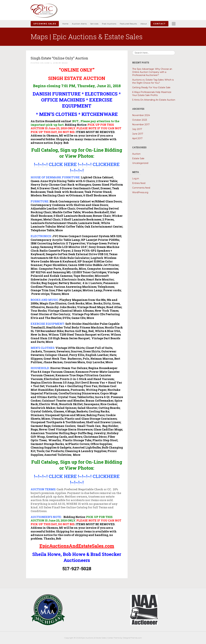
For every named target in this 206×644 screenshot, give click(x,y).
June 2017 (138, 134)
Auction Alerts (79, 24)
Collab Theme (113, 638)
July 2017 (137, 129)
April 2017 (137, 138)
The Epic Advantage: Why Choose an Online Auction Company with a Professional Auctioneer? (152, 72)
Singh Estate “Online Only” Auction (66, 58)
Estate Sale (138, 158)
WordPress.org (140, 192)
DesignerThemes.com (132, 638)
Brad (65, 63)
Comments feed (141, 188)
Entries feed (139, 183)
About (144, 24)
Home (65, 24)
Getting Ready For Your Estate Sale (151, 87)
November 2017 (141, 125)
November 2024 (141, 115)
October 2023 (140, 120)
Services (94, 24)
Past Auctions (109, 24)
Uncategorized (140, 163)
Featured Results (128, 24)
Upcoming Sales (45, 24)
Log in (136, 179)
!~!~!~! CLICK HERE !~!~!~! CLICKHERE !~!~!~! (77, 167)
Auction (136, 154)
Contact (159, 24)
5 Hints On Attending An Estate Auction (154, 100)
